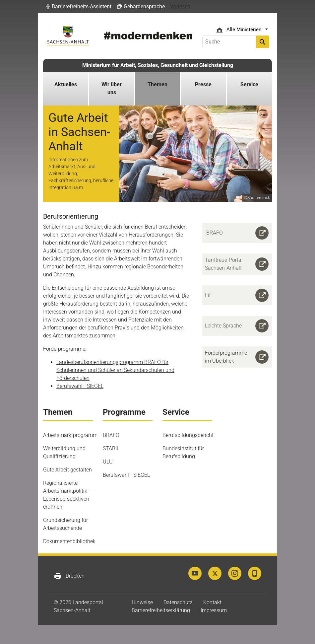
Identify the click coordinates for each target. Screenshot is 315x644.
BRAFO (111, 435)
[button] (79, 7)
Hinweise (142, 602)
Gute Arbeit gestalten (67, 470)
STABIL (111, 448)
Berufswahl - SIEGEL (80, 386)
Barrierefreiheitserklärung (161, 610)
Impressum (214, 610)
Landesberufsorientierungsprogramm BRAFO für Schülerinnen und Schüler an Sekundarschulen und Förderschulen (115, 370)
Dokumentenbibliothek (69, 541)
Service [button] (249, 84)
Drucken (69, 576)
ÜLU (108, 462)
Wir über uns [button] (112, 88)
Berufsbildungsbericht (188, 435)
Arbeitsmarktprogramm (70, 435)
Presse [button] (203, 84)
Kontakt (212, 602)
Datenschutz (178, 602)
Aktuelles (66, 84)
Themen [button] (157, 84)
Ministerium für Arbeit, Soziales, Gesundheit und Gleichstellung (158, 65)
